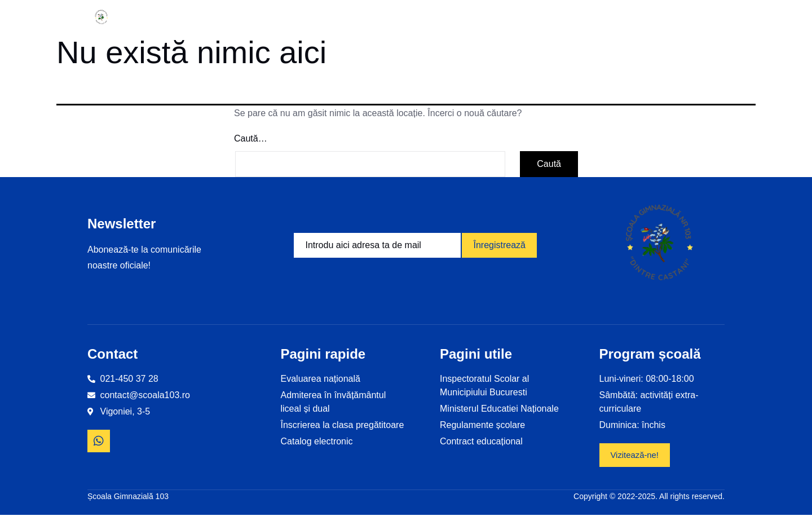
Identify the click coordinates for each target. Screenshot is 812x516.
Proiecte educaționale (384, 17)
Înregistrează (499, 245)
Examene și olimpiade (507, 17)
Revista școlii (608, 17)
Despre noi (282, 17)
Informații (206, 17)
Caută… (251, 138)
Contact (674, 17)
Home (145, 17)
